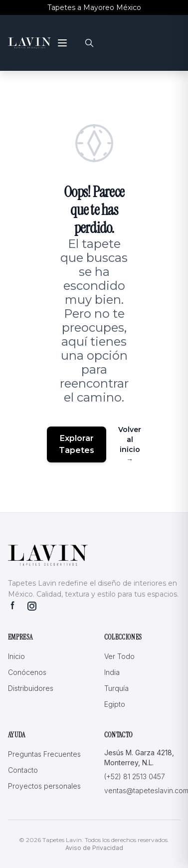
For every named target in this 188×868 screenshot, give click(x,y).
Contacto (23, 770)
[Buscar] (89, 43)
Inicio (16, 656)
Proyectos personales (44, 786)
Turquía (116, 688)
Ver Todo (119, 656)
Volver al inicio (130, 444)
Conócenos (27, 672)
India (112, 672)
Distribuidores (31, 688)
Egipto (115, 704)
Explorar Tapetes (77, 444)
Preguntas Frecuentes (44, 754)
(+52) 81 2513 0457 (135, 776)
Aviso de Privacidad (94, 848)
